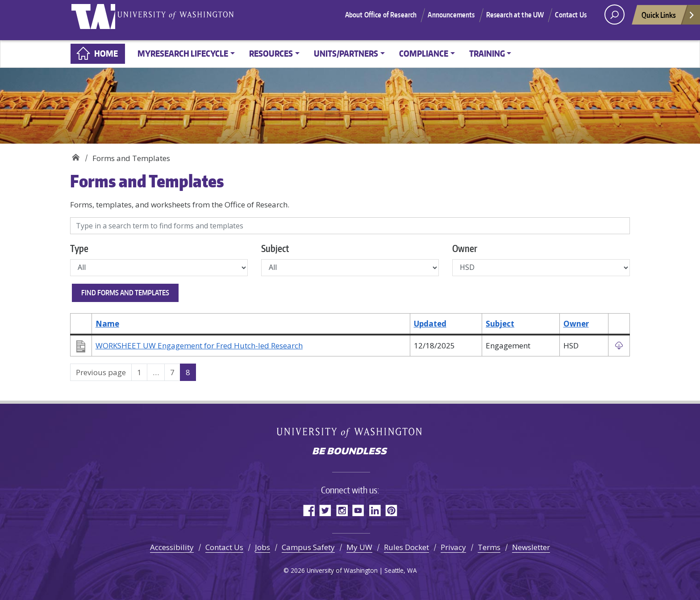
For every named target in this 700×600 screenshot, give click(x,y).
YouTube (358, 510)
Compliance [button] (424, 53)
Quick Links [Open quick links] (668, 23)
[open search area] (615, 20)
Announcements (451, 20)
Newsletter (531, 547)
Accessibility (172, 547)
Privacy (453, 547)
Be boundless (350, 452)
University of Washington (99, 20)
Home (106, 53)
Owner (465, 248)
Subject (275, 248)
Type (79, 248)
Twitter (325, 510)
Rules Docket (406, 547)
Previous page (101, 372)
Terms (489, 547)
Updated (430, 324)
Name (107, 324)
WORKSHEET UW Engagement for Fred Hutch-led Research (199, 346)
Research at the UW (515, 20)
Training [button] (487, 53)
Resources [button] (271, 53)
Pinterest (391, 510)
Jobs (262, 547)
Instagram (342, 510)
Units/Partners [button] (346, 53)
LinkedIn (375, 510)
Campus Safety (308, 547)
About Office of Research (381, 20)
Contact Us (571, 20)
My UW (359, 547)
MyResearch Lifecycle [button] (183, 53)
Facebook (309, 510)
